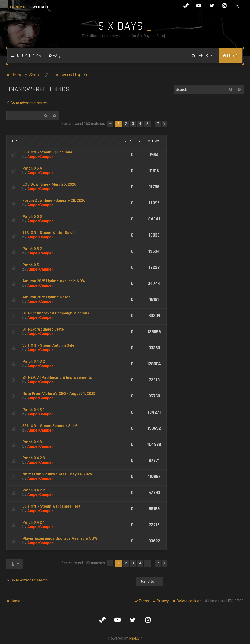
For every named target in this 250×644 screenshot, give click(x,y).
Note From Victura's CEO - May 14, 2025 (57, 474)
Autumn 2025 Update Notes (46, 297)
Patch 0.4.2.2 (34, 490)
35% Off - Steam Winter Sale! (48, 233)
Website (41, 7)
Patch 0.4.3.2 (34, 361)
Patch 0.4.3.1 (34, 410)
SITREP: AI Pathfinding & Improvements (57, 378)
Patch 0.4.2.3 (34, 458)
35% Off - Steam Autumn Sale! (49, 345)
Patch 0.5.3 (32, 217)
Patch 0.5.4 (32, 168)
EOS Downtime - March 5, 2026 (49, 184)
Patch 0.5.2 (32, 249)
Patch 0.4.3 (32, 442)
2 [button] (126, 124)
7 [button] (158, 124)
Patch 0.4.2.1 (34, 522)
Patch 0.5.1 (32, 265)
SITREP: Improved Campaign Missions (56, 313)
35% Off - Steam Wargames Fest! (52, 506)
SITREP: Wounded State (43, 329)
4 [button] (140, 124)
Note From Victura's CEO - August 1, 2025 (59, 394)
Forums (18, 7)
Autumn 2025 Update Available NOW (54, 281)
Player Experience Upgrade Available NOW (60, 538)
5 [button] (147, 124)
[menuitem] (54, 56)
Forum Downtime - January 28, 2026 (54, 200)
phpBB (134, 638)
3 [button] (133, 124)
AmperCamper (40, 157)
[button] (110, 124)
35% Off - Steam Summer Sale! (50, 426)
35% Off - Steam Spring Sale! (48, 152)
